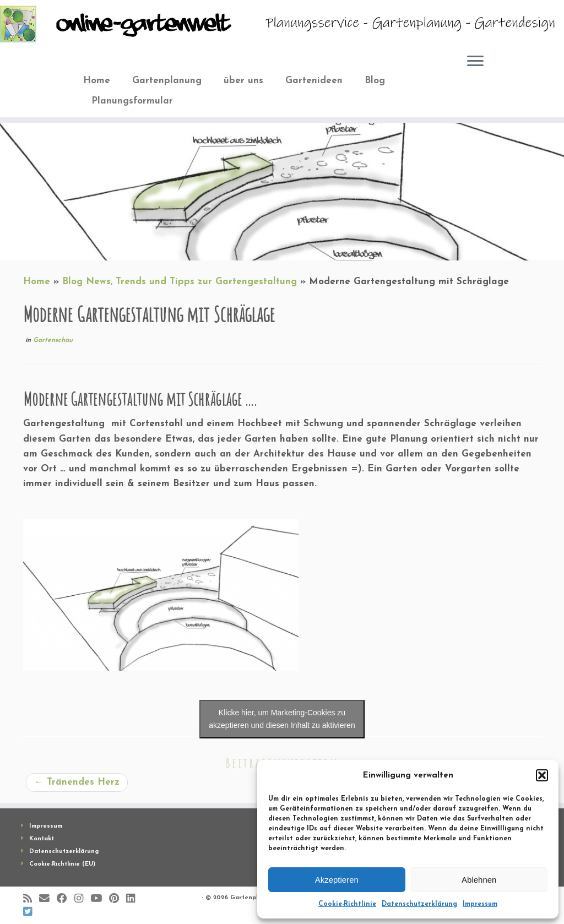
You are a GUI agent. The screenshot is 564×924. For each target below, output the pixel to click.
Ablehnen (479, 880)
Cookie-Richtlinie (347, 904)
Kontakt (42, 839)
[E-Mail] (48, 899)
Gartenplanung (167, 81)
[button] (542, 775)
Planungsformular (132, 101)
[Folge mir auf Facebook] (66, 899)
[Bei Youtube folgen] (100, 899)
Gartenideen (314, 81)
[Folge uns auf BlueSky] (31, 912)
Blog (375, 81)
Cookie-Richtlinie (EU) (62, 864)
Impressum (480, 904)
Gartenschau (53, 340)
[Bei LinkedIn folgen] (134, 899)
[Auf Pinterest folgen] (118, 899)
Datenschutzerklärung (419, 904)
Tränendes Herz (77, 782)
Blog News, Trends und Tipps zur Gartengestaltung (180, 282)
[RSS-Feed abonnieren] (31, 899)
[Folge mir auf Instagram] (82, 899)
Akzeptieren (337, 880)
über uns (243, 81)
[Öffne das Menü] (475, 62)
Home (97, 81)
